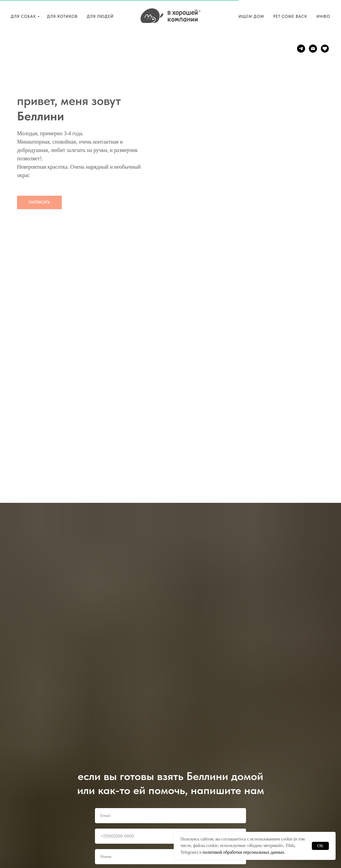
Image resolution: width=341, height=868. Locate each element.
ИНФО (323, 16)
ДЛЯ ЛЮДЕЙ (100, 16)
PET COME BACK (290, 16)
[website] (325, 49)
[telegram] (301, 49)
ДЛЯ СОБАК (23, 16)
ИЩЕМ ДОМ (251, 16)
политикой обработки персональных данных (243, 852)
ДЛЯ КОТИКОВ (62, 16)
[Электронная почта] (313, 49)
